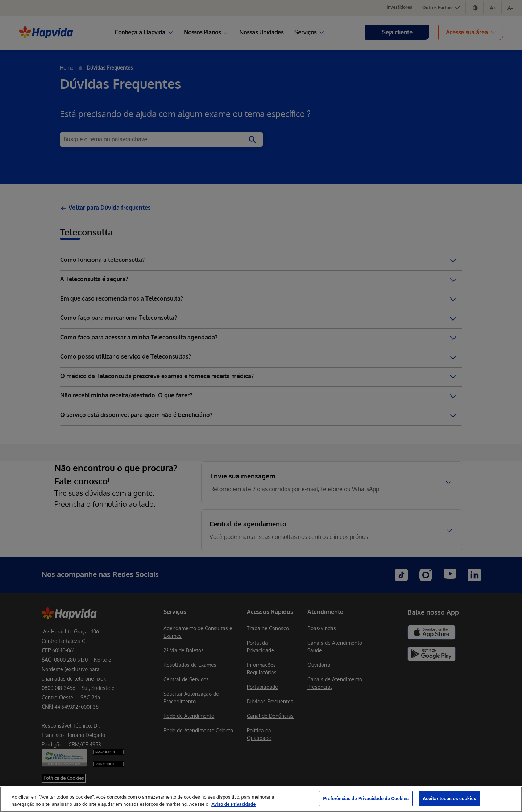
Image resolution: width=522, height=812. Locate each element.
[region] (261, 799)
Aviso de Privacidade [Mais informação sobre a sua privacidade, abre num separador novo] (233, 804)
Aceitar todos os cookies (449, 798)
